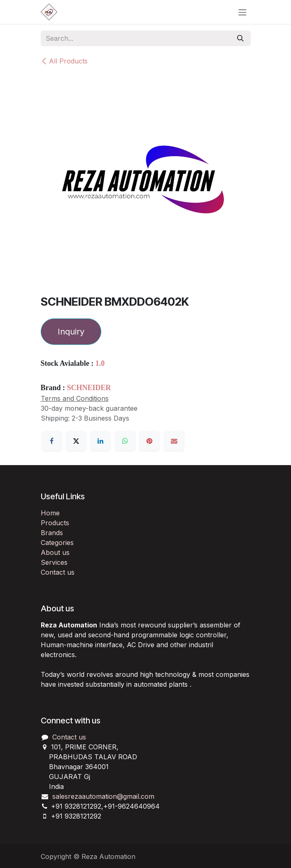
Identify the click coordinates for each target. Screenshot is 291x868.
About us (55, 552)
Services (54, 562)
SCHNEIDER (89, 388)
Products (55, 523)
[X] (76, 441)
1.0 (100, 363)
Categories (57, 543)
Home (50, 513)
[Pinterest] (149, 441)
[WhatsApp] (125, 441)
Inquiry (71, 332)
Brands (52, 533)
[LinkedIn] (100, 441)
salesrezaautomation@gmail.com (103, 796)
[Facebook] (52, 441)
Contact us (58, 572)
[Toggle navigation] (242, 12)
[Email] (174, 441)
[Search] (240, 38)
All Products (64, 61)
